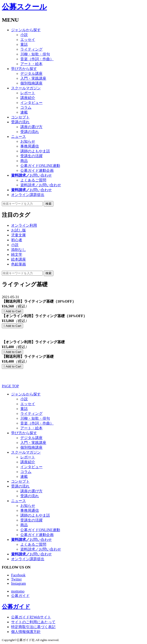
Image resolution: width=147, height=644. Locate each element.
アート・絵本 (31, 64)
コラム (26, 107)
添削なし (18, 250)
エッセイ (28, 40)
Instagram (18, 583)
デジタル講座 (31, 74)
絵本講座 (18, 259)
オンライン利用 (24, 225)
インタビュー (31, 103)
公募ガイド (20, 596)
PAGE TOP (10, 386)
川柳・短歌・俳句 (35, 54)
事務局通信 (30, 146)
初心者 (17, 240)
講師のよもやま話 (35, 151)
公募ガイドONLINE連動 (40, 166)
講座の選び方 (31, 127)
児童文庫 (18, 235)
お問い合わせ (31, 175)
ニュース (18, 137)
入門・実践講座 (33, 78)
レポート (28, 93)
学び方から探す (24, 69)
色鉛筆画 (18, 264)
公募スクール (24, 7)
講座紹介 (28, 98)
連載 (24, 112)
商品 (24, 161)
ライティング (31, 49)
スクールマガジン (26, 88)
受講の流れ (20, 122)
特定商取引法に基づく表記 (33, 627)
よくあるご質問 (33, 180)
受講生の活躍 (31, 156)
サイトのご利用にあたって (33, 622)
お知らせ (28, 141)
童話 (24, 44)
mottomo (18, 591)
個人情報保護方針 (26, 632)
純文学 (17, 254)
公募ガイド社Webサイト (31, 617)
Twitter (16, 579)
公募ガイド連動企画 (37, 170)
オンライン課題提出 (28, 195)
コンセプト (20, 117)
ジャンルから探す (26, 30)
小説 (24, 35)
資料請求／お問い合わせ (41, 185)
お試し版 (18, 230)
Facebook (18, 575)
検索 (49, 204)
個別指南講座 (31, 83)
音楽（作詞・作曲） (37, 59)
